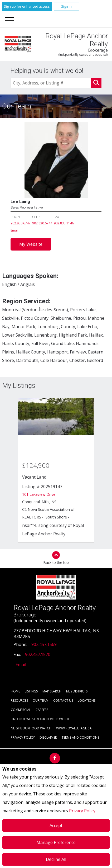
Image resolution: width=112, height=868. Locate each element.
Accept (56, 825)
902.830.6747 (21, 223)
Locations (87, 700)
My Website (31, 244)
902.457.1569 (44, 644)
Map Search (52, 691)
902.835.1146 (64, 223)
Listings (31, 691)
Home (15, 691)
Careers (42, 710)
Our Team (41, 700)
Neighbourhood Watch (31, 728)
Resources (19, 700)
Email (14, 230)
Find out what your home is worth (41, 719)
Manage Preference (56, 842)
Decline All (56, 859)
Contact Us (63, 700)
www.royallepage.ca (74, 728)
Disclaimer (48, 737)
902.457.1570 (38, 654)
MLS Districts (77, 691)
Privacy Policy (82, 811)
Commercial (21, 710)
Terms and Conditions (80, 737)
